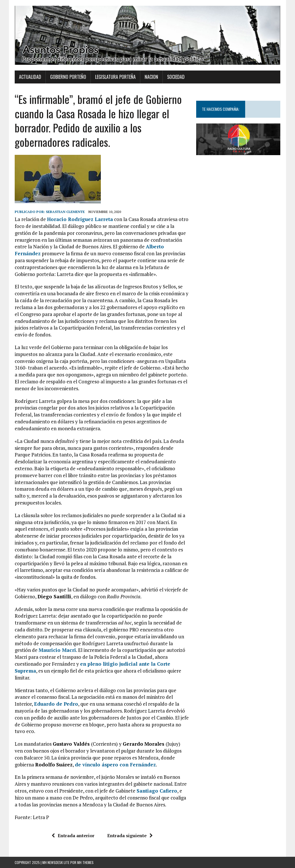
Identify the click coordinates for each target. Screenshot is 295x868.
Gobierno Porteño (68, 77)
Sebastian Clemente (65, 212)
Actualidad (30, 77)
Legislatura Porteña (115, 77)
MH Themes (85, 862)
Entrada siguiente (130, 835)
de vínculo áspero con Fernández (115, 765)
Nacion (151, 77)
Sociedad (176, 77)
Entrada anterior (73, 835)
